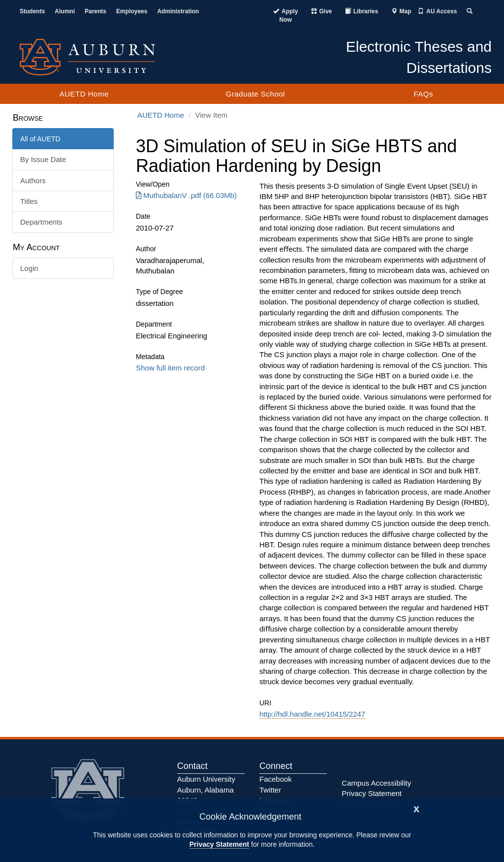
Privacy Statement (219, 844)
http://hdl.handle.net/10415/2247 (312, 714)
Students (32, 11)
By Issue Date (43, 159)
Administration (178, 11)
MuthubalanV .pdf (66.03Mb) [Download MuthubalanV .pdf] (186, 195)
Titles (29, 201)
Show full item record (170, 368)
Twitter (270, 790)
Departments (41, 222)
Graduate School (255, 94)
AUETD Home (84, 94)
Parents (95, 11)
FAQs (423, 94)
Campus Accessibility (376, 783)
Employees (132, 11)
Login (29, 268)
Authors (33, 181)
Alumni (65, 11)
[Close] (416, 808)
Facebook (276, 779)
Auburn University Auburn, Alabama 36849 (206, 790)
